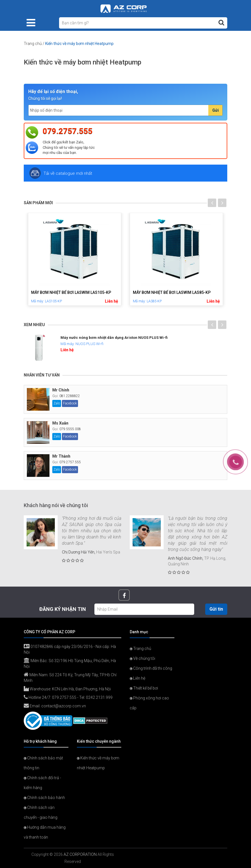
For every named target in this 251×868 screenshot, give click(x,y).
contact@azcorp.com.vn (64, 706)
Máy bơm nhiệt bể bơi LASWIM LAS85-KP (172, 292)
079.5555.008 (70, 429)
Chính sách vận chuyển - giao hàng (41, 812)
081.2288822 (70, 396)
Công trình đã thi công (151, 668)
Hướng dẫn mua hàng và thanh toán (45, 832)
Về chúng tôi (142, 658)
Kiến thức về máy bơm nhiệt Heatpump (98, 763)
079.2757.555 (68, 131)
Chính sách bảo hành (44, 798)
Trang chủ (33, 44)
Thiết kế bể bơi (144, 688)
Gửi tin (216, 609)
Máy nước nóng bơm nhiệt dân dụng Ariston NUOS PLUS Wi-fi (114, 338)
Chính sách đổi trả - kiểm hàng (42, 783)
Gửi (216, 110)
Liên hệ (112, 301)
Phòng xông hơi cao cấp (149, 703)
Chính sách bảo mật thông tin (43, 763)
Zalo (57, 403)
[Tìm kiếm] (221, 23)
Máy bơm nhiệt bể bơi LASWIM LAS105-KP (71, 292)
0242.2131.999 (99, 697)
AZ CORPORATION (80, 854)
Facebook (70, 403)
